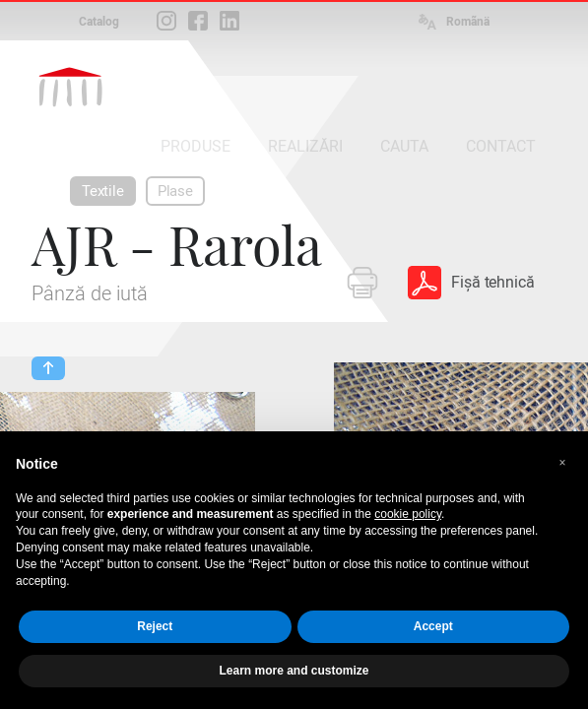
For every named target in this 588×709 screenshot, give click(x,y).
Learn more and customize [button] (294, 671)
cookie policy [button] (408, 514)
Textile (103, 191)
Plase (175, 191)
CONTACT (501, 146)
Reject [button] (155, 626)
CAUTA (404, 146)
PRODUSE (196, 146)
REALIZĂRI (305, 146)
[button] (562, 463)
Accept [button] (433, 626)
